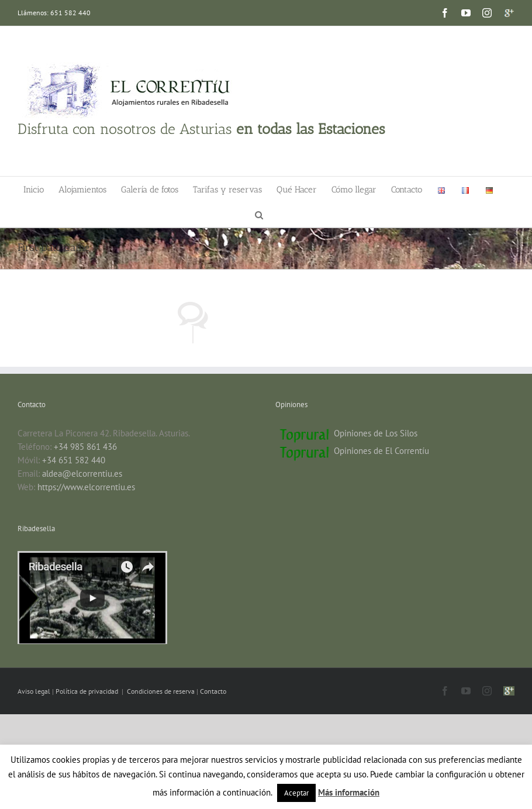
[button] (259, 214)
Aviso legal (35, 691)
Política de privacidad (88, 691)
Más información (349, 792)
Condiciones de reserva (161, 691)
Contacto (213, 691)
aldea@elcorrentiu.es (82, 474)
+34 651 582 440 (74, 460)
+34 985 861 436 (85, 447)
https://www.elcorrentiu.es (86, 487)
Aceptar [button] (296, 793)
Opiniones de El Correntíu (381, 451)
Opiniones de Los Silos (376, 433)
